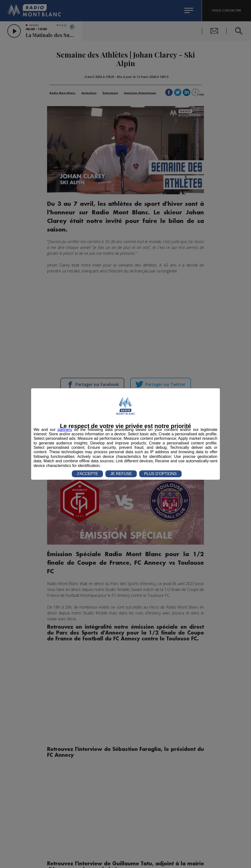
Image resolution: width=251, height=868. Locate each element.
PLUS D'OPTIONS (160, 474)
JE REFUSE (121, 474)
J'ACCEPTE (87, 474)
